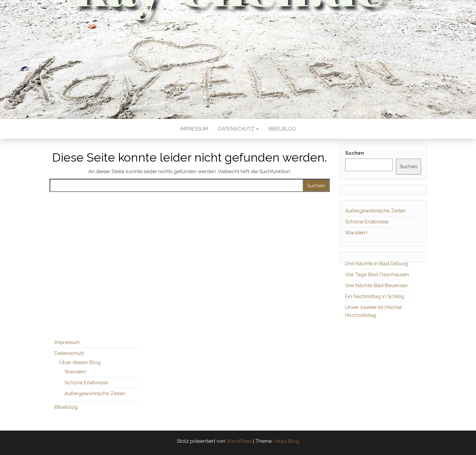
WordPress (239, 441)
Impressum (194, 129)
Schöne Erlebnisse (367, 222)
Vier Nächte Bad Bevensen (377, 285)
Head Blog (287, 441)
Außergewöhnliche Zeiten (376, 211)
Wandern (356, 233)
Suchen (355, 153)
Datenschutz (238, 129)
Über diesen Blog (80, 362)
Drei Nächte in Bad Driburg (377, 264)
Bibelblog (282, 129)
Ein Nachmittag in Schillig (375, 296)
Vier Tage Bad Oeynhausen (377, 275)
